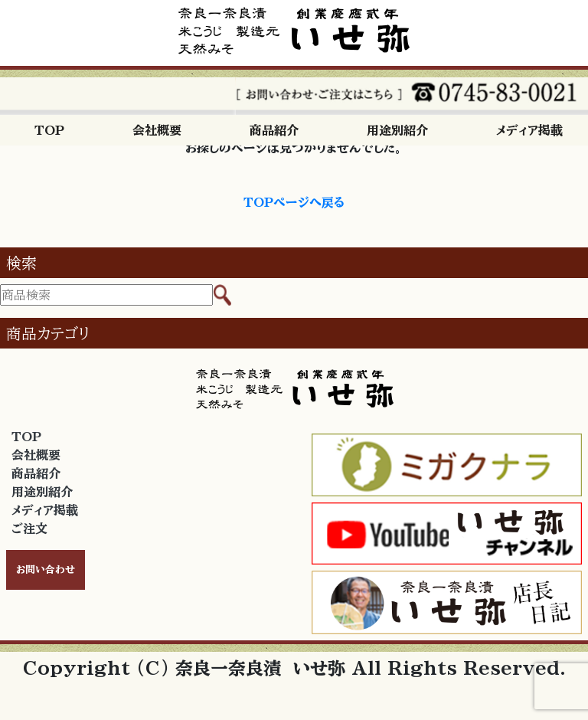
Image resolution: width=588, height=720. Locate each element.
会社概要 (157, 130)
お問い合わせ (46, 569)
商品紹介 (274, 130)
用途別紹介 (397, 130)
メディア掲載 (529, 130)
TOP (49, 130)
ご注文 (29, 529)
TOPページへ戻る (294, 202)
